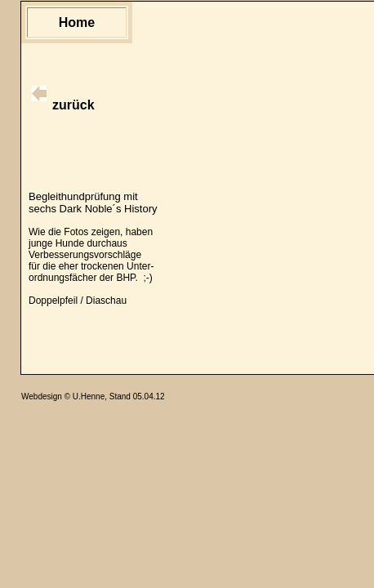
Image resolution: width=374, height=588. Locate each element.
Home (77, 22)
